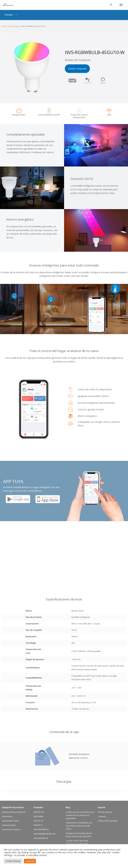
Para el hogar (14, 25)
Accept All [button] (30, 861)
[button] (111, 4)
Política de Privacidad (107, 822)
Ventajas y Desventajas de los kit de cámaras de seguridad (79, 836)
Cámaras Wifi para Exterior (14, 814)
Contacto (102, 818)
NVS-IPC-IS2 (39, 814)
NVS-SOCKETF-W (41, 840)
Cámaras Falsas (9, 827)
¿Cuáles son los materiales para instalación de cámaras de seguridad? (80, 817)
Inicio (4, 25)
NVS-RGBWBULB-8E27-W (45, 835)
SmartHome (7, 818)
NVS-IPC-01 (39, 822)
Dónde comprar (105, 814)
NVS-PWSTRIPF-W (41, 831)
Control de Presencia (11, 831)
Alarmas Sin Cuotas (10, 822)
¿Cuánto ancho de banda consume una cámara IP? (77, 844)
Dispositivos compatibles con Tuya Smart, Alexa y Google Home (79, 827)
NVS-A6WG (39, 818)
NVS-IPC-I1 (38, 827)
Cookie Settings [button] (13, 861)
